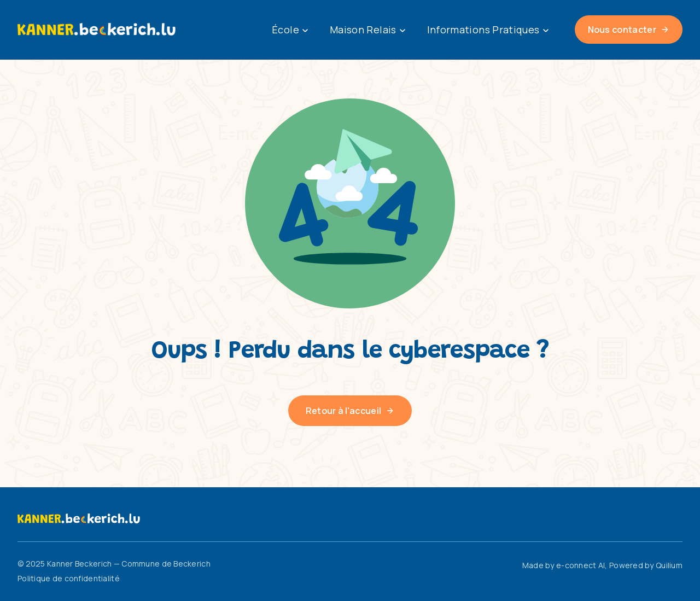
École (290, 30)
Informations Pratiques (488, 30)
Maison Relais (367, 30)
